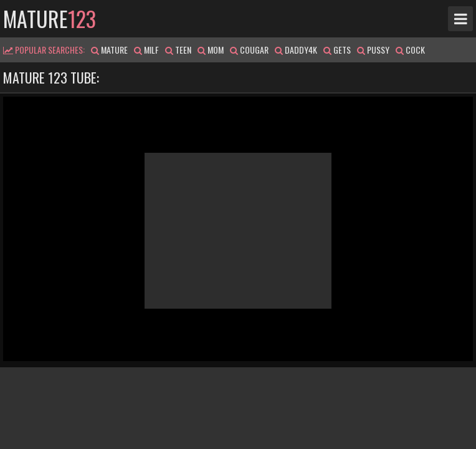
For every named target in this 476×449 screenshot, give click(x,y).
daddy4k (296, 50)
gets (337, 50)
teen (178, 50)
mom (211, 50)
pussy (373, 50)
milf (146, 50)
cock (410, 50)
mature (50, 19)
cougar (249, 50)
